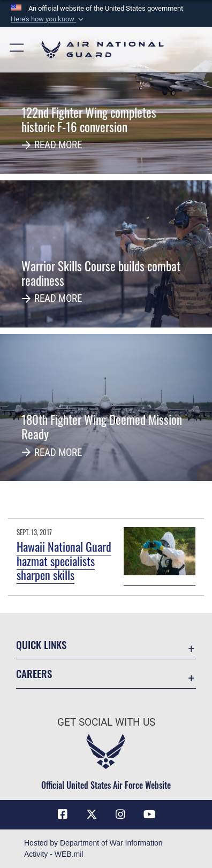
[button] (48, 19)
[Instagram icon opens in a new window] (120, 814)
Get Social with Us (106, 722)
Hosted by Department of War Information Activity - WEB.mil (93, 848)
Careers (34, 673)
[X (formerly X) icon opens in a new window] (92, 814)
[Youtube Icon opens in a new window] (149, 814)
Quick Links (41, 645)
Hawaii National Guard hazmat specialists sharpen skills (64, 561)
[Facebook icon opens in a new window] (63, 814)
